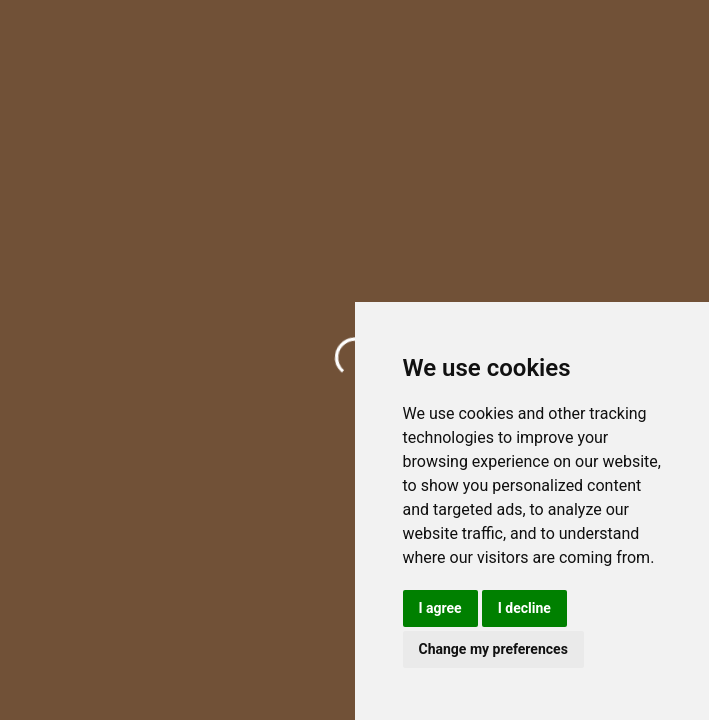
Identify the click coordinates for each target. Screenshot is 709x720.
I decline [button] (524, 608)
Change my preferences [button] (493, 649)
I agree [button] (440, 608)
